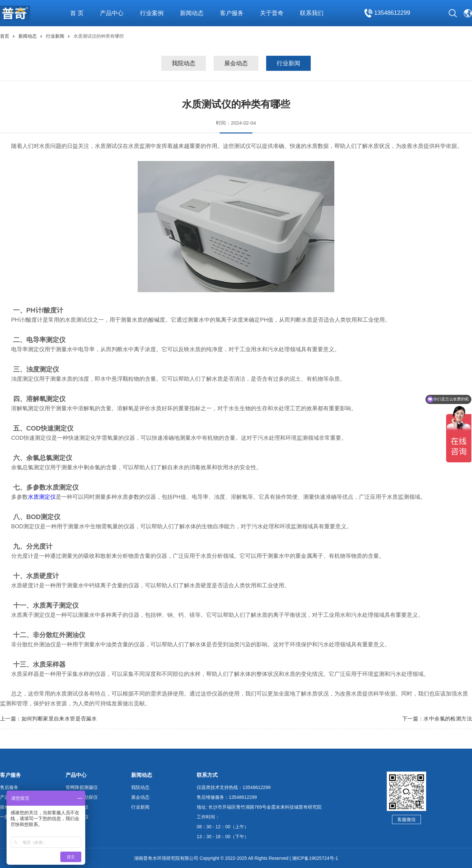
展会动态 (236, 63)
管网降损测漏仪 (82, 787)
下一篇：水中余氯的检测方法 (437, 719)
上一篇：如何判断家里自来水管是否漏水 (48, 719)
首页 (5, 36)
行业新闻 (55, 36)
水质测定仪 (42, 497)
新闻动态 (28, 36)
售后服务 (9, 787)
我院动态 (184, 63)
